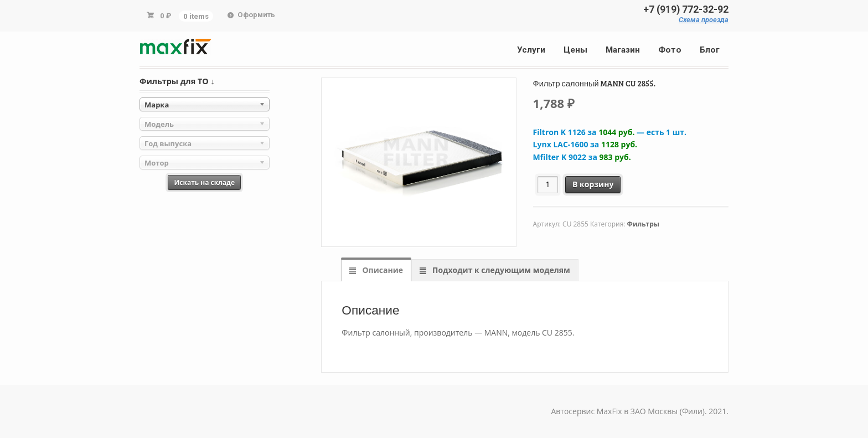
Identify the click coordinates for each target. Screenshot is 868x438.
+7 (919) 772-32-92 (686, 9)
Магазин (623, 50)
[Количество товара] (548, 185)
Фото (670, 50)
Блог (710, 50)
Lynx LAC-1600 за (585, 144)
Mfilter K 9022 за (582, 157)
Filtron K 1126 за (610, 132)
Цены (575, 50)
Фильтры (643, 224)
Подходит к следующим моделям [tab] (500, 270)
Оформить (256, 15)
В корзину (593, 184)
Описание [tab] (382, 270)
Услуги (531, 50)
